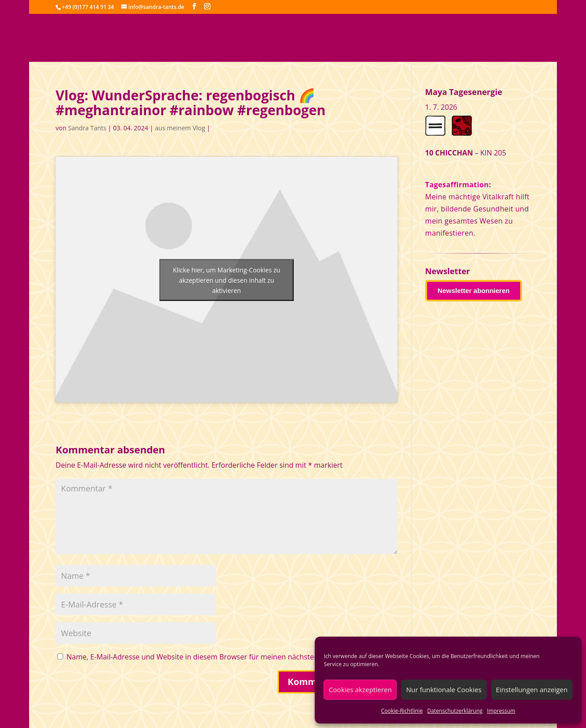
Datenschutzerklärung (455, 711)
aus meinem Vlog (180, 128)
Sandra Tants (87, 128)
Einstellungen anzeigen (532, 689)
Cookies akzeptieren (360, 689)
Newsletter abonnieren (474, 291)
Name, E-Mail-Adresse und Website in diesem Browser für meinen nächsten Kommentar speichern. (232, 657)
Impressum (501, 711)
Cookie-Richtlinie (402, 711)
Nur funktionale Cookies (444, 689)
